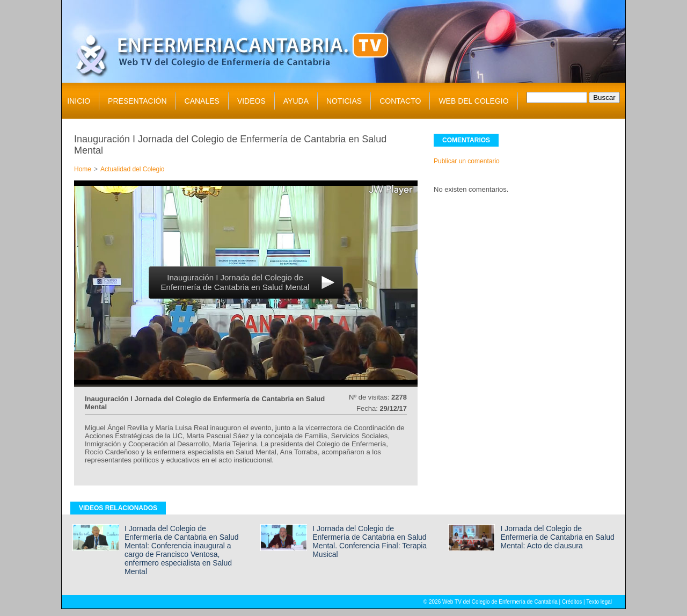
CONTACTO (400, 101)
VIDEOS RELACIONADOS (118, 508)
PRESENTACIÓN (137, 101)
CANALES (202, 101)
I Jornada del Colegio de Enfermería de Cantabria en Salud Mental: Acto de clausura (557, 537)
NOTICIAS (344, 101)
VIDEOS (251, 101)
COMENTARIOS (466, 140)
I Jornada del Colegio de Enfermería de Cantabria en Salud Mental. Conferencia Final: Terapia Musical (370, 541)
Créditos (572, 602)
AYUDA (296, 101)
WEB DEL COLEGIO (473, 101)
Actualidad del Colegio (132, 169)
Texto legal (599, 602)
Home (83, 169)
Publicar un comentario (467, 161)
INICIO (79, 101)
